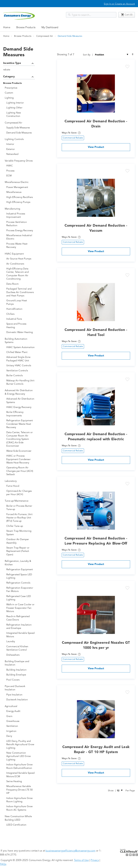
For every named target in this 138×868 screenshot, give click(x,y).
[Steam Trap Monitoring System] (21, 533)
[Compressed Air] (20, 123)
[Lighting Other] (21, 108)
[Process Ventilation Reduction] (21, 224)
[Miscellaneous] (21, 192)
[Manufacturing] (20, 209)
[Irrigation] (21, 731)
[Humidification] (21, 309)
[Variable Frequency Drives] (20, 161)
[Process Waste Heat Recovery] (21, 246)
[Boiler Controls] (21, 376)
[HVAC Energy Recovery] (21, 407)
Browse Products (23, 36)
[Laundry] (21, 642)
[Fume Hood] (21, 486)
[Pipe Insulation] (21, 695)
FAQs (3, 864)
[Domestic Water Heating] (21, 332)
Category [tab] (19, 77)
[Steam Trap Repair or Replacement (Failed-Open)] (21, 551)
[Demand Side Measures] (21, 133)
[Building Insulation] (21, 670)
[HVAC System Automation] (21, 347)
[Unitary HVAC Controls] (21, 366)
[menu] (69, 27)
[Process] (21, 171)
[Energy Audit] (21, 711)
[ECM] (21, 176)
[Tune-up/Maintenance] (20, 501)
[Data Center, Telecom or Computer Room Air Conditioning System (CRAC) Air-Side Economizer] (21, 439)
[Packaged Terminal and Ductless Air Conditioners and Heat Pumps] (21, 292)
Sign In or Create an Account (119, 4)
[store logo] (19, 16)
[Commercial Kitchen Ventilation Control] (21, 648)
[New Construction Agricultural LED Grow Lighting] (21, 756)
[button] (127, 67)
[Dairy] (21, 736)
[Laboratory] (20, 481)
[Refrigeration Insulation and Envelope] (21, 627)
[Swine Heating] (21, 782)
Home (7, 28)
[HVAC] (21, 166)
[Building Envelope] (21, 675)
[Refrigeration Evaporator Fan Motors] (21, 590)
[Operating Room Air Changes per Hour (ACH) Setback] (21, 471)
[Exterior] (21, 149)
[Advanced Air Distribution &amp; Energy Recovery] (20, 392)
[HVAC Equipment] (20, 254)
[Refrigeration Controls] (21, 583)
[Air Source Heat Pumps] (21, 259)
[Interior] (21, 144)
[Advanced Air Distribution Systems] (21, 401)
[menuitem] (26, 27)
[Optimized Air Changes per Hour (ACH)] (21, 493)
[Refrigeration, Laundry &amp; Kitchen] (20, 563)
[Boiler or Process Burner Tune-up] (21, 508)
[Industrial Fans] (21, 319)
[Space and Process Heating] (21, 326)
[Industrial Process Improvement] (21, 216)
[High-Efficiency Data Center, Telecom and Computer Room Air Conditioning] (21, 274)
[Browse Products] (19, 83)
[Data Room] (21, 284)
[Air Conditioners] (21, 264)
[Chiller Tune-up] (21, 526)
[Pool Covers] (21, 680)
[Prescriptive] (20, 88)
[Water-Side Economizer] (21, 451)
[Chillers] (21, 314)
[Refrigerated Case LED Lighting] (21, 598)
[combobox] (91, 15)
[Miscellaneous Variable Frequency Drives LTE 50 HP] (21, 790)
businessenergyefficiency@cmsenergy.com (71, 851)
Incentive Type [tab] (19, 64)
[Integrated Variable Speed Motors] (21, 635)
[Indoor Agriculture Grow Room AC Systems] (21, 808)
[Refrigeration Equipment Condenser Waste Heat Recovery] (21, 424)
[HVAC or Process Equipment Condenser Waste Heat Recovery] (21, 459)
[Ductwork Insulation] (21, 700)
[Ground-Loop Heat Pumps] (21, 302)
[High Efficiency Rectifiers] (21, 197)
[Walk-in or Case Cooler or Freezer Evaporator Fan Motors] (21, 608)
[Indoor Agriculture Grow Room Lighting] (21, 800)
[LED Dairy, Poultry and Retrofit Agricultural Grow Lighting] (21, 745)
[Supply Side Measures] (21, 128)
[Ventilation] (21, 726)
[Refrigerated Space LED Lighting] (21, 576)
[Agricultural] (20, 706)
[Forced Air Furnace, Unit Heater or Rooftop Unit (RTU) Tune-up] (21, 518)
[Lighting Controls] (20, 139)
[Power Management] (21, 187)
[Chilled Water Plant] (21, 352)
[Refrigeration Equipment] (21, 570)
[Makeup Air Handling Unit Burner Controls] (21, 382)
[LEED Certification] (21, 825)
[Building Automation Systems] (20, 341)
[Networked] (21, 154)
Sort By (87, 55)
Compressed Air (45, 36)
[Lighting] (20, 98)
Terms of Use (81, 860)
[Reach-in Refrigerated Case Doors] (21, 618)
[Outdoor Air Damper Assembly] (21, 541)
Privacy (95, 860)
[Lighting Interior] (21, 103)
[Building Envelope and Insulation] (20, 663)
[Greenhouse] (21, 721)
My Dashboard (50, 28)
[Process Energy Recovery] (21, 231)
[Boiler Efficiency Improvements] (21, 414)
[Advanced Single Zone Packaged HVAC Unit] (21, 359)
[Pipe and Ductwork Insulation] (20, 688)
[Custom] (20, 93)
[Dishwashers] (21, 655)
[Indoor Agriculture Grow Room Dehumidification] (21, 766)
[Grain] (21, 716)
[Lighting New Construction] (21, 115)
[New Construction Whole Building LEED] (20, 818)
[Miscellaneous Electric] (20, 182)
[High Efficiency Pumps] (21, 202)
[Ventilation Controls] (21, 371)
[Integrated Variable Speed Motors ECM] (21, 775)
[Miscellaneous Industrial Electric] (21, 237)
